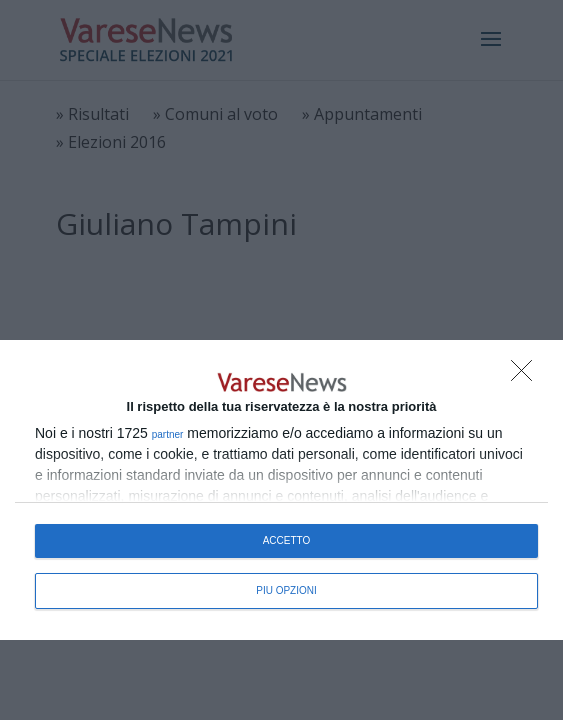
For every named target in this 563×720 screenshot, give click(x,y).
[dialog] (281, 490)
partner (168, 435)
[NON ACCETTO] (527, 376)
